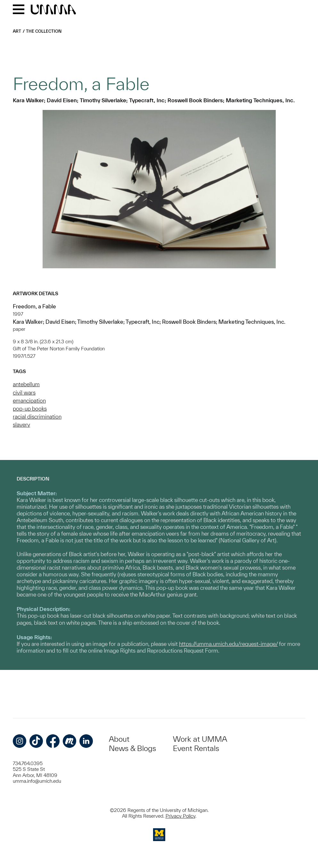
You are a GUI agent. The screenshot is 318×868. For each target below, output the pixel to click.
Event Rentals (196, 748)
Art (17, 31)
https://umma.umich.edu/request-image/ (228, 644)
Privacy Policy (180, 816)
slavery (21, 425)
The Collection (44, 31)
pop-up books (30, 409)
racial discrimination (37, 417)
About (119, 739)
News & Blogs (132, 748)
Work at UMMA (200, 739)
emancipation (29, 401)
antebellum (26, 384)
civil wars (24, 392)
